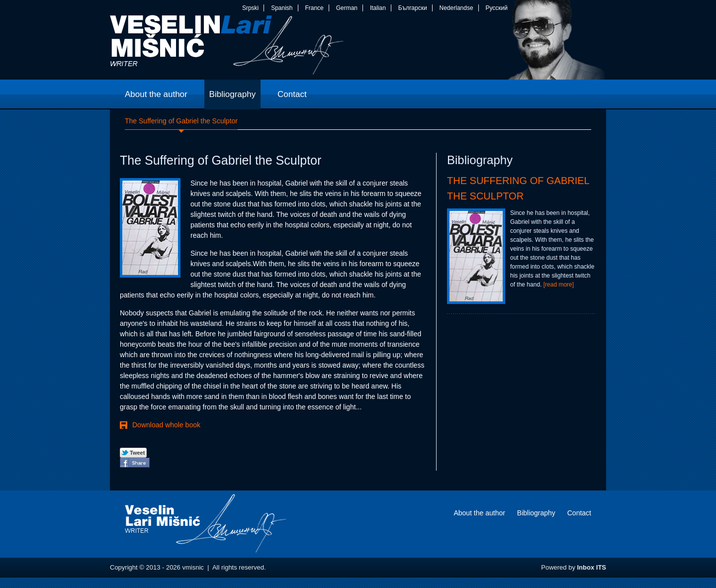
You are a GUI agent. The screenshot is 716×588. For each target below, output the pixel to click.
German (347, 8)
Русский (496, 8)
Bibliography (536, 513)
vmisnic (227, 47)
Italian (378, 8)
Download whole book (166, 425)
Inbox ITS (592, 567)
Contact (579, 513)
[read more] (559, 285)
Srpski (250, 8)
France (314, 8)
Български (413, 8)
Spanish (282, 8)
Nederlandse (456, 8)
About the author (479, 513)
